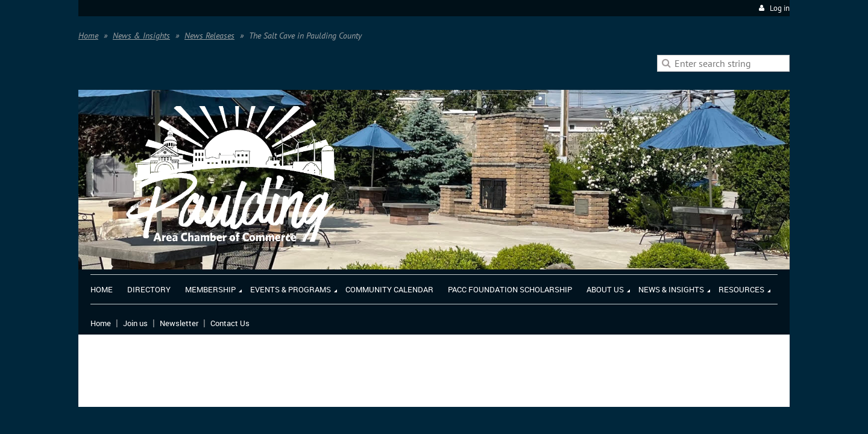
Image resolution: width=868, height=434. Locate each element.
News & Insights (141, 36)
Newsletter (179, 323)
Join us (135, 323)
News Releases (209, 36)
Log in (780, 8)
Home (88, 36)
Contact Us (230, 323)
